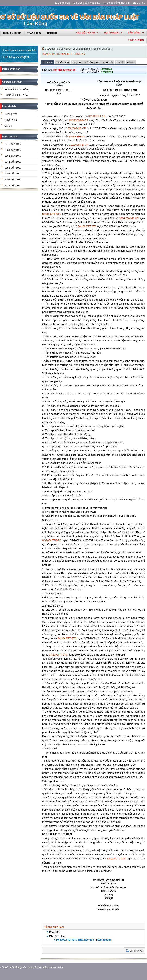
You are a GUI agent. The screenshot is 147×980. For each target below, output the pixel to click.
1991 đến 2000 (13, 174)
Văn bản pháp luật (102, 49)
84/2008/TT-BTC (52, 214)
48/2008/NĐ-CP (76, 136)
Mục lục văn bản (11, 69)
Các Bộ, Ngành (87, 33)
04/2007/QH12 (97, 116)
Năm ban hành (10, 137)
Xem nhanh (104, 940)
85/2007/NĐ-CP (77, 128)
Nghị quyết (11, 114)
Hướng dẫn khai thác (86, 3)
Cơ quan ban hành (12, 82)
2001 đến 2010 (13, 180)
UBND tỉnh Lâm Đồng (17, 95)
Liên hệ (139, 3)
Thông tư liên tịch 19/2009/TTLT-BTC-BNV (63, 54)
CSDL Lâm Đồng (81, 49)
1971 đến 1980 (13, 162)
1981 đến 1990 (13, 168)
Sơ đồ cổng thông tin (117, 3)
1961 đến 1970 (13, 156)
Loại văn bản (9, 106)
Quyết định (11, 120)
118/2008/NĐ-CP (79, 145)
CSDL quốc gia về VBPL (57, 49)
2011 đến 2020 (13, 185)
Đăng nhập (62, 3)
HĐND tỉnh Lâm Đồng (17, 89)
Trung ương (136, 40)
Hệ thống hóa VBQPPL (17, 57)
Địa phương (113, 33)
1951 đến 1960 (13, 150)
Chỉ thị (8, 126)
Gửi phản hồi (136, 951)
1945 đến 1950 (13, 144)
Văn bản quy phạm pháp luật (20, 50)
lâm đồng (136, 33)
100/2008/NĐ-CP (78, 120)
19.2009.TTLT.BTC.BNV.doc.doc (75, 940)
